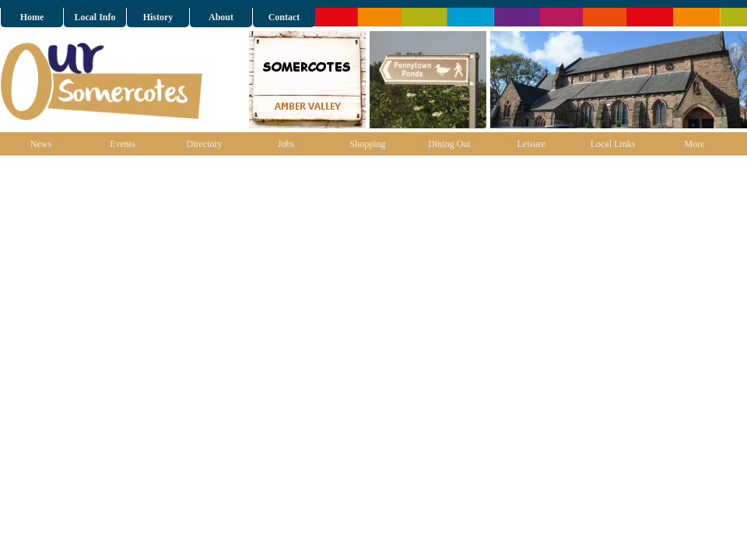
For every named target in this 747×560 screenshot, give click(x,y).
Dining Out (449, 144)
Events (123, 144)
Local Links (613, 144)
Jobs (286, 144)
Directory (205, 144)
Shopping (367, 144)
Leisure (531, 144)
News (41, 144)
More (695, 144)
